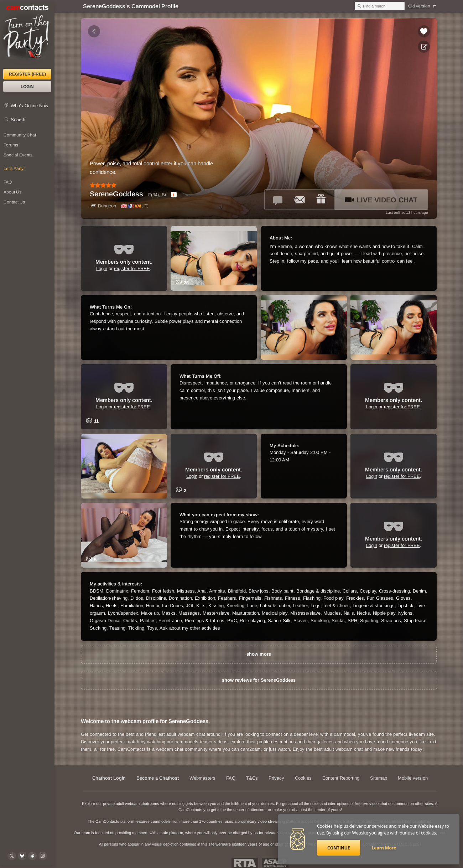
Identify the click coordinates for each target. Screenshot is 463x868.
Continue (339, 848)
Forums (11, 145)
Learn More (384, 848)
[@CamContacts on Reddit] (32, 856)
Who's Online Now (29, 106)
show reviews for (259, 680)
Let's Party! (14, 169)
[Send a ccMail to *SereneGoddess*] (300, 200)
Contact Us (14, 202)
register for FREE (132, 268)
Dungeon (103, 206)
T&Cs (252, 778)
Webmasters (202, 778)
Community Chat (20, 135)
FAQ (8, 182)
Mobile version (413, 778)
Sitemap (379, 778)
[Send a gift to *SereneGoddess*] (321, 200)
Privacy (276, 778)
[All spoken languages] (145, 206)
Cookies (303, 778)
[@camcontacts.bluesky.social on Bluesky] (22, 856)
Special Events (18, 155)
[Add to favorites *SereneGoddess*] (424, 31)
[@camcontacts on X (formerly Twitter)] (12, 856)
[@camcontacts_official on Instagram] (43, 856)
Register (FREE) (27, 74)
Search (18, 120)
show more (259, 654)
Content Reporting (341, 778)
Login (27, 87)
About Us (12, 192)
